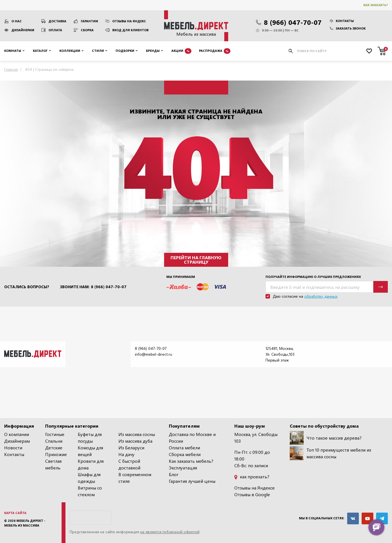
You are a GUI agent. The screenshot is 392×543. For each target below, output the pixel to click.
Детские (54, 448)
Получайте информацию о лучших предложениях (313, 277)
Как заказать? (376, 5)
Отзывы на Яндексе (255, 488)
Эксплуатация (183, 468)
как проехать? (252, 477)
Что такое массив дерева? (326, 438)
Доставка (57, 21)
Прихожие (56, 454)
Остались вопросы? (27, 287)
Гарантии (89, 21)
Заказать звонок (348, 28)
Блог (174, 474)
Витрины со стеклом (90, 491)
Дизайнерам (23, 30)
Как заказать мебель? (191, 461)
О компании (17, 434)
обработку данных (321, 296)
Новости (13, 448)
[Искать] (291, 51)
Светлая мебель (53, 464)
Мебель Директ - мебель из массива (25, 523)
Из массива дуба (135, 441)
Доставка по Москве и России (192, 437)
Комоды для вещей (90, 451)
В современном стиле (135, 478)
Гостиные (55, 434)
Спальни (54, 441)
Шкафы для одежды (89, 478)
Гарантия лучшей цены (192, 481)
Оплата (55, 30)
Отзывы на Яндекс (129, 21)
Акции (181, 51)
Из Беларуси (131, 448)
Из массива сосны (137, 434)
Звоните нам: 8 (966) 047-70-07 (93, 287)
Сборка (87, 30)
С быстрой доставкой (129, 464)
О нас (17, 21)
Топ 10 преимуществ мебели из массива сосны (330, 453)
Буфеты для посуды (90, 437)
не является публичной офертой (170, 532)
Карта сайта (15, 513)
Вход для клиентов (130, 30)
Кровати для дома (91, 464)
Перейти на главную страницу (196, 260)
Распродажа (215, 51)
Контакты (342, 21)
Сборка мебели (185, 454)
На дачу (126, 454)
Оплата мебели (184, 448)
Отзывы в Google (252, 494)
